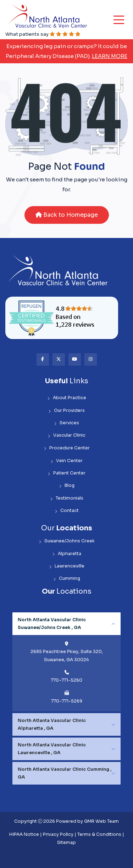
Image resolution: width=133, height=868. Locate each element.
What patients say (43, 34)
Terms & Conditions (99, 834)
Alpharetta (67, 554)
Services (66, 423)
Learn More (110, 56)
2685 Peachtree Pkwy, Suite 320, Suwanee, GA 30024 (67, 656)
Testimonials (67, 498)
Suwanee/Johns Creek (67, 541)
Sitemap (66, 843)
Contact (67, 511)
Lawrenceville (67, 566)
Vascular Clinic (66, 435)
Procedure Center (67, 448)
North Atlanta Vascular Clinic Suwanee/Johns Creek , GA (52, 624)
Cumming (67, 579)
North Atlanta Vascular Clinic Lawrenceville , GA (52, 749)
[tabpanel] (66, 662)
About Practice (67, 398)
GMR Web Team (101, 821)
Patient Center (66, 473)
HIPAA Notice (24, 834)
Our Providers (66, 411)
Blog (67, 486)
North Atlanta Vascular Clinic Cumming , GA (65, 773)
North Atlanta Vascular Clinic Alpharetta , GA (52, 724)
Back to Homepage (67, 215)
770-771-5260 (66, 680)
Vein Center (66, 461)
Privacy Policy (58, 834)
